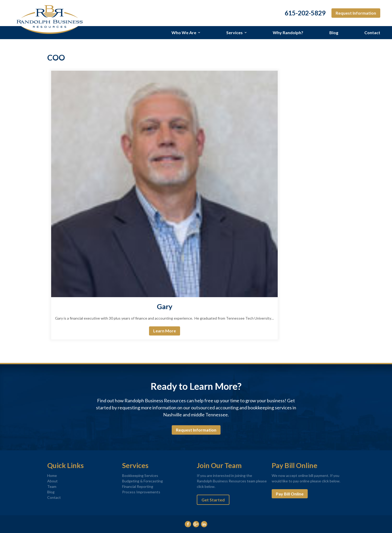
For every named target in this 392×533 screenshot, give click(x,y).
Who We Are (184, 32)
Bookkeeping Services (140, 475)
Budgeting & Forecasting (142, 481)
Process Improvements (141, 492)
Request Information (356, 13)
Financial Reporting (138, 486)
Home (52, 475)
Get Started (213, 500)
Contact (372, 32)
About (52, 481)
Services (234, 32)
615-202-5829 (305, 13)
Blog (334, 32)
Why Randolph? (288, 32)
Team (52, 486)
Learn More (165, 331)
